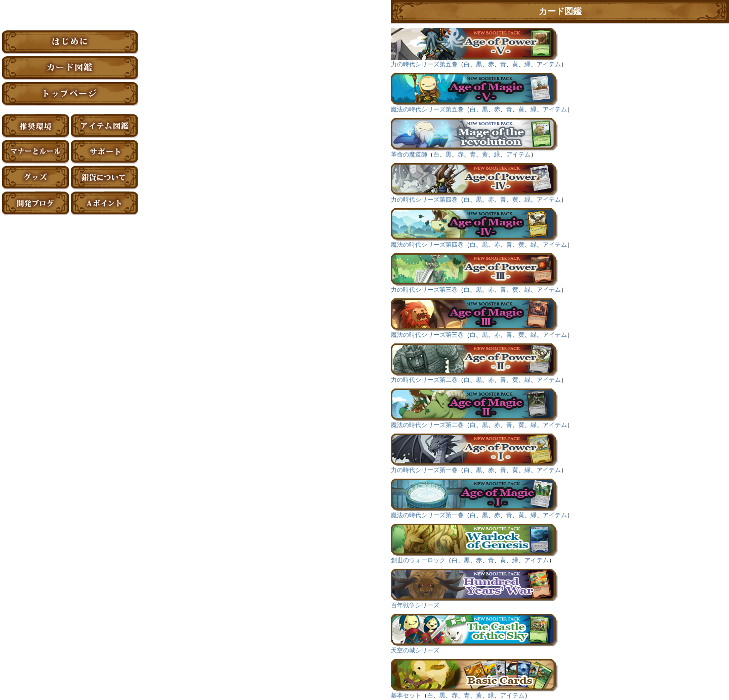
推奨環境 (35, 126)
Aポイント (104, 203)
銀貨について (104, 178)
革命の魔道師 (409, 154)
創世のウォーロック (418, 560)
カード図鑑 (70, 68)
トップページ (70, 94)
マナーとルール (35, 152)
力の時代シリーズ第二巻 (424, 380)
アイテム (549, 64)
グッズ (35, 178)
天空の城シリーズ (415, 650)
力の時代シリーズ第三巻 (424, 290)
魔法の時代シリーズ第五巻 (427, 109)
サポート (104, 152)
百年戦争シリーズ (415, 605)
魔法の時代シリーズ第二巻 (427, 425)
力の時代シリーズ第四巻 (424, 200)
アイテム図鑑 (104, 126)
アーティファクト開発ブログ (35, 203)
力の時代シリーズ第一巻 (424, 470)
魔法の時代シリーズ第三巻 (427, 335)
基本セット (406, 695)
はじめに (70, 42)
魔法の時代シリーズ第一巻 (427, 515)
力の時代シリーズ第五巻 (424, 64)
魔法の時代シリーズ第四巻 (427, 245)
